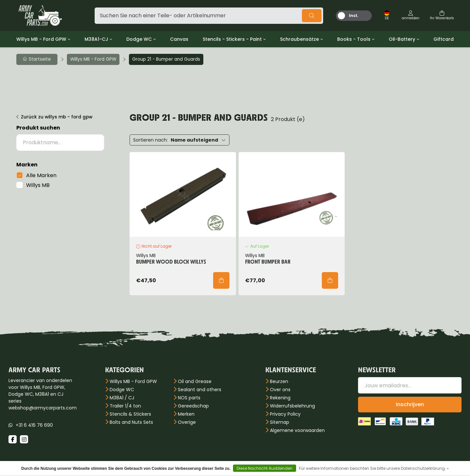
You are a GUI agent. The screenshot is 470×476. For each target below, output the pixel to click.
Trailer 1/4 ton (125, 406)
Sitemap (280, 422)
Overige (187, 422)
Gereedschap (193, 406)
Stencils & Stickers (130, 414)
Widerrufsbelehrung (292, 406)
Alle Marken (41, 175)
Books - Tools (354, 39)
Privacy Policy (285, 414)
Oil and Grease (195, 381)
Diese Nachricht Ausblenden (265, 468)
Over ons (280, 390)
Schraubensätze (299, 39)
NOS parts (189, 398)
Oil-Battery (402, 39)
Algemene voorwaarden (297, 430)
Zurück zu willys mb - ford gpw (57, 117)
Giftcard (444, 39)
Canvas (179, 39)
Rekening (280, 398)
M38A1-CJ (96, 39)
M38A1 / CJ (122, 398)
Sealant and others (200, 390)
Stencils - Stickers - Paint (232, 39)
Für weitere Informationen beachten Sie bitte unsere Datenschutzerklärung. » (374, 468)
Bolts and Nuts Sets (131, 422)
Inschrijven (410, 404)
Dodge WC (139, 39)
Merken (186, 414)
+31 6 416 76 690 (34, 425)
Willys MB (38, 185)
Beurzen (279, 381)
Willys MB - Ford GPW (41, 39)
